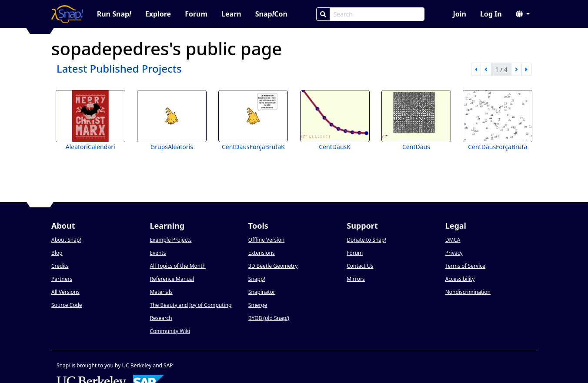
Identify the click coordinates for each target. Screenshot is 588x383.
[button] (523, 14)
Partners (62, 279)
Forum (196, 14)
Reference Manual (172, 279)
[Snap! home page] (67, 14)
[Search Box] (377, 14)
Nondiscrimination (468, 292)
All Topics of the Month (178, 266)
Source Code (67, 305)
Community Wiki (170, 331)
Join (459, 14)
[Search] (323, 14)
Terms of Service (465, 266)
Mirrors (356, 279)
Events (158, 253)
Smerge (258, 305)
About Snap (66, 240)
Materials (161, 292)
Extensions (262, 253)
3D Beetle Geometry (273, 266)
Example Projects (170, 240)
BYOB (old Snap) (269, 318)
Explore (158, 14)
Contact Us (360, 266)
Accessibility (460, 279)
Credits (60, 266)
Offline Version (266, 240)
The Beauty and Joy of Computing (190, 305)
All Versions (65, 292)
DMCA (453, 240)
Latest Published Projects (119, 68)
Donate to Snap (366, 240)
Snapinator (262, 292)
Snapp (257, 279)
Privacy (454, 253)
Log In (491, 14)
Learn (231, 14)
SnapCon (271, 14)
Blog (57, 253)
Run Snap (114, 14)
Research (161, 318)
